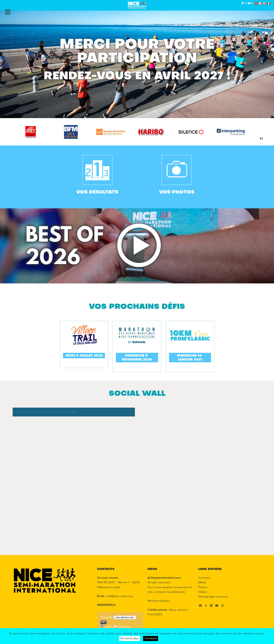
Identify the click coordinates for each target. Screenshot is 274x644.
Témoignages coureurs (213, 597)
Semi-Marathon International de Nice (47, 412)
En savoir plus (130, 639)
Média (202, 583)
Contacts (204, 578)
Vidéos (203, 592)
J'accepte (151, 639)
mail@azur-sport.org (119, 596)
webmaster (178, 592)
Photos (203, 587)
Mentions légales (159, 601)
